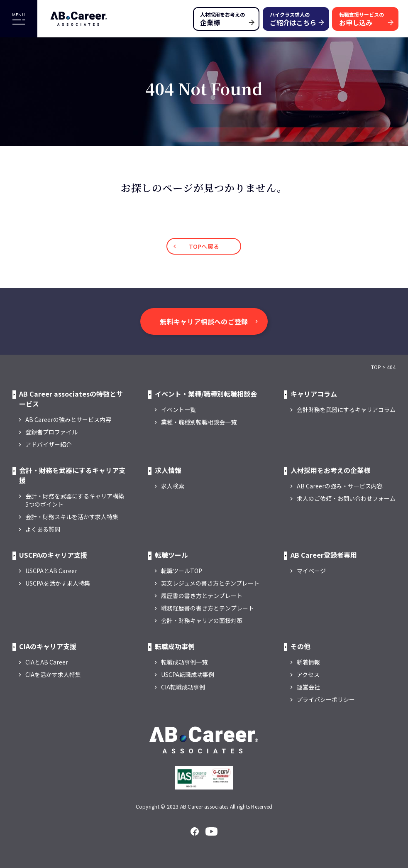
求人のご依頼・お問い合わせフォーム (346, 498)
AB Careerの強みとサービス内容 (68, 419)
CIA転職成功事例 (183, 687)
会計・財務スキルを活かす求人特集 (72, 517)
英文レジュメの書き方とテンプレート (210, 583)
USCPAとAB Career (51, 571)
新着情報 (308, 662)
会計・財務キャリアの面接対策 (202, 620)
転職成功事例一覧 (184, 662)
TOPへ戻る (204, 246)
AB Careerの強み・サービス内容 (340, 486)
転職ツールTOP (182, 571)
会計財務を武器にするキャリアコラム (346, 409)
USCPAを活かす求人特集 (58, 583)
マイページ (311, 571)
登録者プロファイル (51, 432)
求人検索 (173, 486)
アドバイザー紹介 (49, 444)
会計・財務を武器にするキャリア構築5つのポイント (75, 500)
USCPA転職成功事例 (188, 674)
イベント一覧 (178, 409)
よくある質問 (43, 529)
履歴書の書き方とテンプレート (202, 596)
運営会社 (308, 687)
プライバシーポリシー (326, 699)
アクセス (308, 674)
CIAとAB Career (47, 662)
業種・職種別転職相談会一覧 (199, 422)
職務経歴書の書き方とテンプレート (208, 608)
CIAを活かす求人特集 (53, 674)
